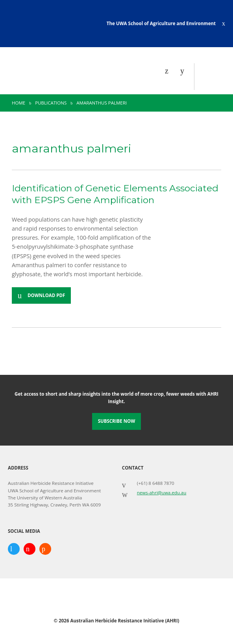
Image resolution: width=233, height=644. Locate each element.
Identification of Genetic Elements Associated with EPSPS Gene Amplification (115, 194)
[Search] (184, 71)
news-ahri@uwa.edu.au (162, 493)
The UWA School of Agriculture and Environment (161, 23)
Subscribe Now (117, 421)
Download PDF (46, 295)
